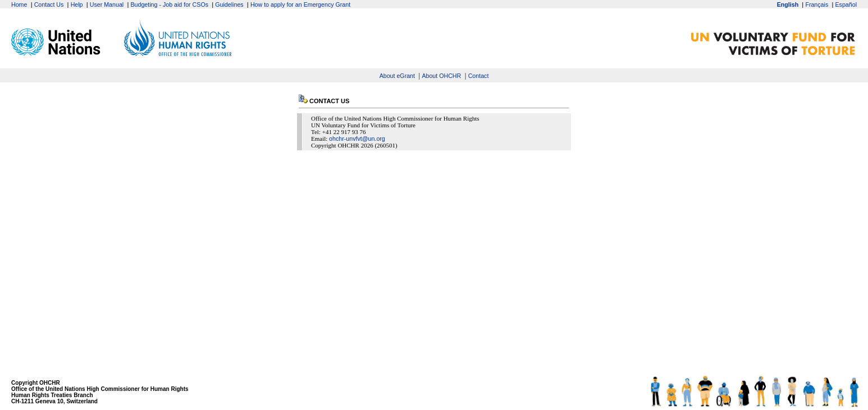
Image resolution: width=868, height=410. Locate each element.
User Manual (107, 4)
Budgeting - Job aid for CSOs (169, 4)
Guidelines (229, 4)
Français (817, 4)
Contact (479, 76)
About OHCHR (441, 76)
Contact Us (49, 4)
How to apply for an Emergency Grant (300, 4)
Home (19, 4)
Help (77, 4)
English (788, 4)
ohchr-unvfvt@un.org (357, 139)
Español (846, 4)
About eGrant (397, 76)
